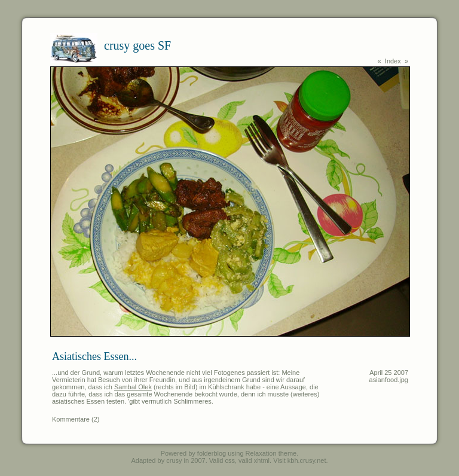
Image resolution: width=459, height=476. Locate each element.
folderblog (212, 453)
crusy (174, 460)
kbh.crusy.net (307, 460)
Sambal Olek (133, 387)
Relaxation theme (271, 453)
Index (393, 61)
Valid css (222, 460)
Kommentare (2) (76, 419)
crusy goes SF (137, 45)
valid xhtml (254, 460)
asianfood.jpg (389, 380)
